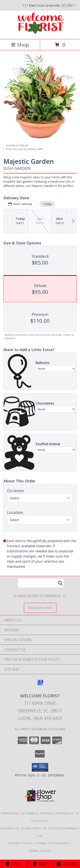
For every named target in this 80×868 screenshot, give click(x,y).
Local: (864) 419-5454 (40, 718)
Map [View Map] (40, 864)
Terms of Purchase (53, 843)
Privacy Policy (21, 843)
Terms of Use (40, 851)
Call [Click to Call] (13, 864)
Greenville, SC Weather (20, 828)
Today (47, 204)
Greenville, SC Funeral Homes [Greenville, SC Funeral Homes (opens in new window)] (26, 813)
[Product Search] (41, 583)
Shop (20, 45)
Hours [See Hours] (67, 864)
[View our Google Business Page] (40, 685)
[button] (40, 767)
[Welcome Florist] (40, 33)
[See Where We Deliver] (40, 608)
